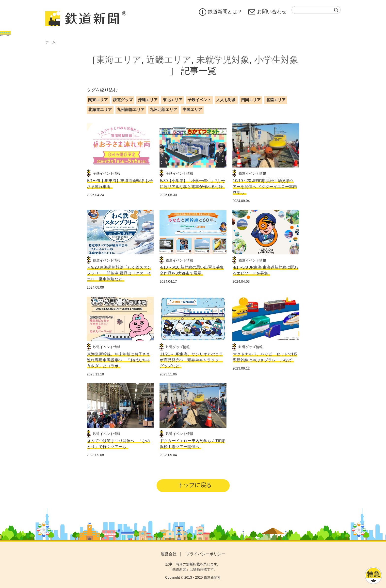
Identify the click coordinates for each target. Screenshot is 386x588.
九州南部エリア (131, 110)
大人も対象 (226, 100)
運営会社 (169, 554)
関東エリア (98, 100)
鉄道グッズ (123, 100)
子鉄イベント (199, 100)
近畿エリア (169, 60)
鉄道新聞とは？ (221, 12)
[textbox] (316, 10)
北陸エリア (276, 100)
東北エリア (173, 100)
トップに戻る (195, 485)
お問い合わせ (267, 12)
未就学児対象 (223, 60)
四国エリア (251, 100)
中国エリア (192, 110)
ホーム (50, 42)
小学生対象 (276, 60)
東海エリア (119, 60)
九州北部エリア (163, 110)
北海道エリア (100, 110)
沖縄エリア (148, 100)
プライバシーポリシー (206, 554)
